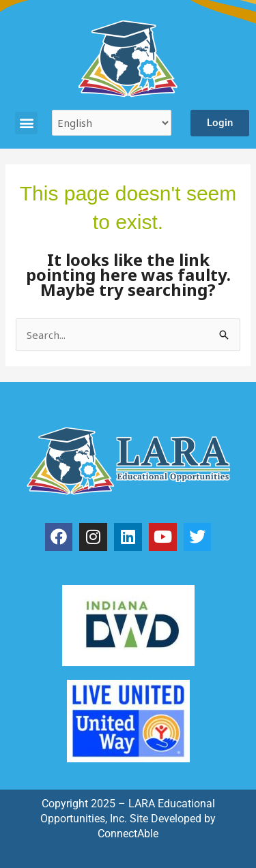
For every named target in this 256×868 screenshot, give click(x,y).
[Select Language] (112, 123)
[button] (26, 123)
